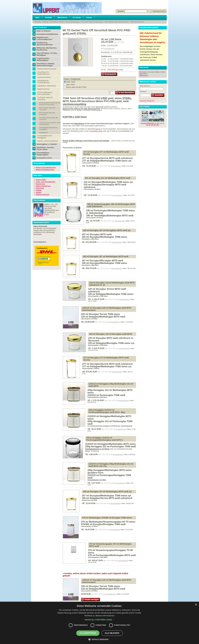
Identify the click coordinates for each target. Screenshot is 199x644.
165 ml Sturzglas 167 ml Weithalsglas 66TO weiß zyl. (108, 492)
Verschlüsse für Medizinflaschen (43, 73)
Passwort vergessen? (147, 101)
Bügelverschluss (43, 89)
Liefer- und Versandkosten (46, 182)
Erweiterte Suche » (159, 11)
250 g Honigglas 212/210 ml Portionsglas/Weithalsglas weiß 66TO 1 (105, 439)
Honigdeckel (43, 133)
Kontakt (48, 17)
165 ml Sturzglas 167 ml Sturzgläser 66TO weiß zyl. (107, 230)
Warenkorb (62, 17)
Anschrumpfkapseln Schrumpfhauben (45, 93)
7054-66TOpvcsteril (137, 22)
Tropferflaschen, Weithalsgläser (43, 59)
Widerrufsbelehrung (43, 186)
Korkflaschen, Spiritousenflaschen (45, 44)
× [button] (196, 605)
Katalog (45, 22)
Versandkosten (109, 49)
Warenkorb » (144, 75)
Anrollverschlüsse (44, 77)
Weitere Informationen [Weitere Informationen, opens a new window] (105, 616)
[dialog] (99, 623)
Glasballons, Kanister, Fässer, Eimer (45, 148)
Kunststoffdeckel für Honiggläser (45, 137)
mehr (46, 214)
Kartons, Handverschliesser (48, 141)
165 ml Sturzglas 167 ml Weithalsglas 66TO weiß (106, 257)
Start (37, 17)
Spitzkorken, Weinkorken (47, 86)
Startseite (38, 22)
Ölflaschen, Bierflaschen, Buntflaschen (47, 49)
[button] (99, 620)
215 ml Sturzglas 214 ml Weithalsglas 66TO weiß (108, 178)
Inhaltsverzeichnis (43, 194)
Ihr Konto (77, 17)
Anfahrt (39, 192)
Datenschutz (40, 184)
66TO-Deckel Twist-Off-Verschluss (117, 22)
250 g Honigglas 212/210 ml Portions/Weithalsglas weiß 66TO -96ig (107, 411)
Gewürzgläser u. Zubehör (47, 144)
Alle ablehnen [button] (112, 633)
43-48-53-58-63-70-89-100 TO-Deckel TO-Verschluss (50, 104)
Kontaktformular (96, 131)
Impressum (40, 188)
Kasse (89, 17)
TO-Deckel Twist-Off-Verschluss (92, 22)
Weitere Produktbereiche (45, 170)
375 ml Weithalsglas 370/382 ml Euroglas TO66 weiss (107, 518)
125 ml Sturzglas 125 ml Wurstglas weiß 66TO (111, 334)
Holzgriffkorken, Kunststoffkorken (44, 82)
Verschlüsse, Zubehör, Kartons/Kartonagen (65, 22)
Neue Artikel (145, 107)
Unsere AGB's (41, 180)
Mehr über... (38, 175)
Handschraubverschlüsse (47, 69)
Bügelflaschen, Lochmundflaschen (44, 38)
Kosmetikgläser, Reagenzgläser (43, 154)
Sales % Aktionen (44, 31)
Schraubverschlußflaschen (47, 34)
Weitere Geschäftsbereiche (46, 167)
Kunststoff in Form (44, 158)
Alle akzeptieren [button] (88, 633)
